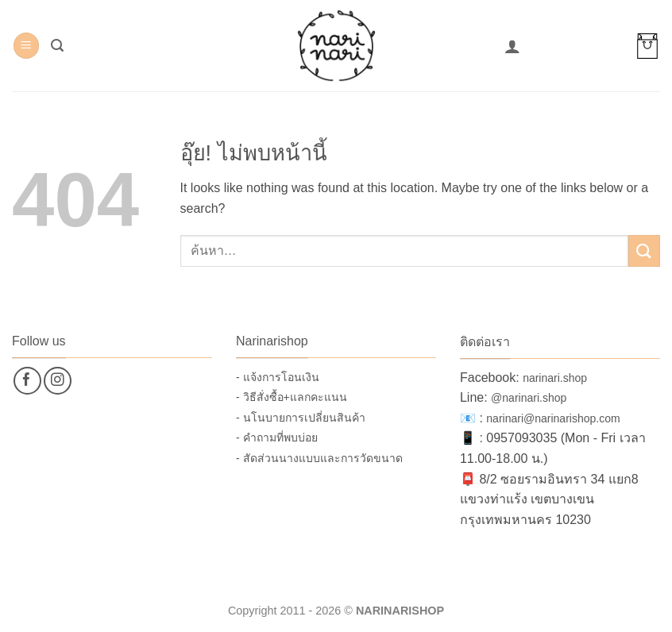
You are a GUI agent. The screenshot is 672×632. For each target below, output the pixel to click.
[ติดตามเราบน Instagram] (58, 381)
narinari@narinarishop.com (553, 418)
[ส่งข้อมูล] (644, 250)
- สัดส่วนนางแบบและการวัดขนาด (319, 458)
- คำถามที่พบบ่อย (277, 437)
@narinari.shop (529, 398)
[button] (26, 46)
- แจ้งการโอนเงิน (278, 377)
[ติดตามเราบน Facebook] (27, 381)
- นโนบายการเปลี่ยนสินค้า (301, 418)
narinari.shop (555, 378)
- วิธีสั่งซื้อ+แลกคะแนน (292, 397)
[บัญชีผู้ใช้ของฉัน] (512, 46)
